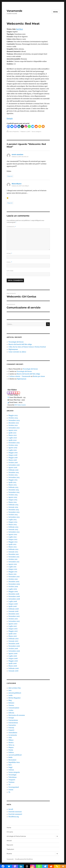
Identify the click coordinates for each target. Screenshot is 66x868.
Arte (10, 690)
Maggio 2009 (13, 591)
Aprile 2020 (13, 440)
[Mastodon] (15, 126)
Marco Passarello (14, 132)
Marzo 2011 (12, 574)
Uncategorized (14, 787)
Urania (11, 790)
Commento (11, 227)
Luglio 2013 (12, 520)
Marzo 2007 (13, 636)
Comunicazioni (14, 708)
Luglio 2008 (13, 601)
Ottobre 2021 (13, 425)
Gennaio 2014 (13, 507)
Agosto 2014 (13, 497)
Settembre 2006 (14, 651)
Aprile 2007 (12, 634)
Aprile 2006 (13, 663)
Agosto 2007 (13, 624)
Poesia (11, 750)
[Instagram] (26, 126)
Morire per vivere (39, 376)
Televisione (13, 777)
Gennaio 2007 (13, 641)
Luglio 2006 (13, 656)
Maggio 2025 (13, 415)
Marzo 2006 (13, 666)
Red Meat (20, 29)
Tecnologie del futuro (16, 342)
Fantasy (11, 728)
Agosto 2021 (13, 430)
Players (11, 747)
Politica (11, 752)
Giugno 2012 (13, 539)
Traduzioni (10, 849)
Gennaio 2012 (13, 552)
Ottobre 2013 (13, 515)
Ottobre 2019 (13, 445)
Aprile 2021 (12, 433)
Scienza (11, 770)
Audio (11, 695)
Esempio (10, 118)
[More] (43, 126)
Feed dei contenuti (15, 812)
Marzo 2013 (13, 525)
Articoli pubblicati (15, 693)
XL (9, 792)
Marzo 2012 (13, 547)
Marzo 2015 (13, 485)
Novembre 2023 (14, 420)
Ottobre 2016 (13, 463)
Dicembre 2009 (14, 582)
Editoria (11, 713)
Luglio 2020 (13, 438)
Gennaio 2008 (13, 611)
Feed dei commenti (15, 814)
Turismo (11, 782)
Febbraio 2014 (13, 505)
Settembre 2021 (14, 428)
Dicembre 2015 (14, 472)
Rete (10, 765)
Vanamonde (14, 11)
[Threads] (22, 126)
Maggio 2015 (13, 480)
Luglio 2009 (13, 589)
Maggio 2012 (13, 542)
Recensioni (12, 760)
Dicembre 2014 (14, 490)
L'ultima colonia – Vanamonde (19, 376)
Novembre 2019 (14, 443)
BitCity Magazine (15, 698)
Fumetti (11, 730)
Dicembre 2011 (14, 554)
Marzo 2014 (13, 502)
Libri (10, 738)
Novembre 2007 (14, 616)
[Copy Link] (40, 126)
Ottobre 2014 (13, 495)
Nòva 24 (11, 745)
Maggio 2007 (13, 631)
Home (9, 828)
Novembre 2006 (14, 646)
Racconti (10, 845)
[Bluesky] (12, 126)
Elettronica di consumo (17, 715)
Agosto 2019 (13, 448)
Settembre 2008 (14, 599)
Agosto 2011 (13, 564)
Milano (11, 740)
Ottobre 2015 (13, 475)
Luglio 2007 (13, 626)
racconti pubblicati (15, 755)
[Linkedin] (19, 126)
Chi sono (10, 832)
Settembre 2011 (14, 562)
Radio (10, 757)
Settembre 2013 (14, 517)
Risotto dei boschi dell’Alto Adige (20, 344)
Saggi (10, 767)
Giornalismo (13, 733)
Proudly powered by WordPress (24, 859)
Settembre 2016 (14, 465)
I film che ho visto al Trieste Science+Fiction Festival (27, 347)
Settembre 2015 (14, 477)
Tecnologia (12, 775)
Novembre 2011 (14, 557)
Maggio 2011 (13, 572)
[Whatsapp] (29, 126)
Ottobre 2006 (13, 649)
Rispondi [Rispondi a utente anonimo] (10, 176)
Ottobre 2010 (13, 579)
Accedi (11, 809)
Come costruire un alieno (17, 352)
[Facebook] (8, 126)
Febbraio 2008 (14, 609)
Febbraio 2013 (13, 527)
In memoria (13, 735)
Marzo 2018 (13, 460)
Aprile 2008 (13, 606)
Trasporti (12, 780)
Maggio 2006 (13, 661)
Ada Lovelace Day (15, 688)
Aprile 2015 (12, 482)
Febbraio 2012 (13, 549)
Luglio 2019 (13, 450)
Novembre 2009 (14, 584)
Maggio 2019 (13, 453)
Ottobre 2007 (13, 619)
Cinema (11, 705)
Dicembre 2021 (14, 423)
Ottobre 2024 (13, 418)
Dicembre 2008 (14, 594)
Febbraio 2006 (14, 668)
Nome (9, 253)
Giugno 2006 (13, 658)
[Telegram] (33, 126)
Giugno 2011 (13, 569)
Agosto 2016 (13, 467)
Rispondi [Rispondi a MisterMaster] (10, 203)
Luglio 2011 (12, 567)
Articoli (9, 841)
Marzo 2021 (13, 435)
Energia (11, 718)
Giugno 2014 (13, 500)
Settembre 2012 (14, 532)
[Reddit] (36, 126)
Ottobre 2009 (13, 587)
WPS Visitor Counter (20, 405)
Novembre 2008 (14, 596)
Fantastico (12, 725)
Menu (56, 12)
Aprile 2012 (12, 544)
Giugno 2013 (13, 522)
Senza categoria (36, 132)
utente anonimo (17, 154)
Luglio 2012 (13, 537)
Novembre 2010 (14, 577)
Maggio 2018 (13, 458)
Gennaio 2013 (13, 529)
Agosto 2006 (13, 653)
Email (9, 262)
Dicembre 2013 (14, 510)
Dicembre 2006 (14, 644)
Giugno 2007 (13, 629)
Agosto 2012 (13, 534)
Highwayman (13, 349)
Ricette (9, 854)
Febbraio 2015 (13, 487)
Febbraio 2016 (13, 470)
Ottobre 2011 (13, 559)
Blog (10, 700)
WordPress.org (14, 817)
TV (9, 785)
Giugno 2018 (13, 455)
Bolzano (11, 703)
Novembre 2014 (14, 492)
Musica (11, 742)
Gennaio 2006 (13, 671)
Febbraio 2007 (13, 639)
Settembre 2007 (14, 621)
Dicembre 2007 (14, 614)
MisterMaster (17, 184)
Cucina (11, 710)
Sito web (10, 271)
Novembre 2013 (14, 512)
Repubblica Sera (14, 762)
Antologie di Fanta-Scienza (16, 836)
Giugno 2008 (13, 604)
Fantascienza (13, 720)
